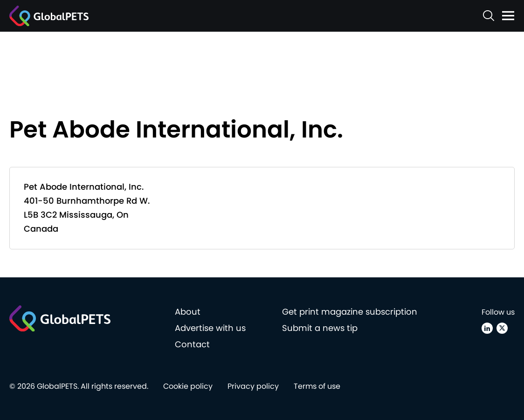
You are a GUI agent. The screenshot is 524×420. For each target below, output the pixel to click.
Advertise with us (210, 328)
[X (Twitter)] (502, 328)
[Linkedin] (487, 328)
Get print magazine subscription (350, 312)
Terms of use (317, 386)
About (188, 312)
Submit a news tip (320, 328)
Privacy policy (253, 386)
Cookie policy (188, 386)
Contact (192, 344)
